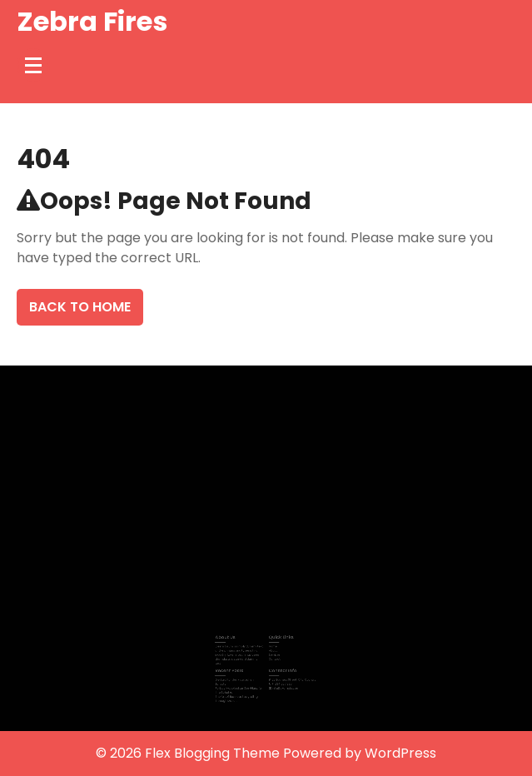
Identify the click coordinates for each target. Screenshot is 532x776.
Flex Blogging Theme (214, 753)
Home (272, 645)
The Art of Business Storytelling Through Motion (240, 692)
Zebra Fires (92, 21)
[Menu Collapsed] (33, 65)
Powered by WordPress (360, 753)
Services (273, 653)
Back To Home (80, 307)
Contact (273, 657)
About (272, 649)
